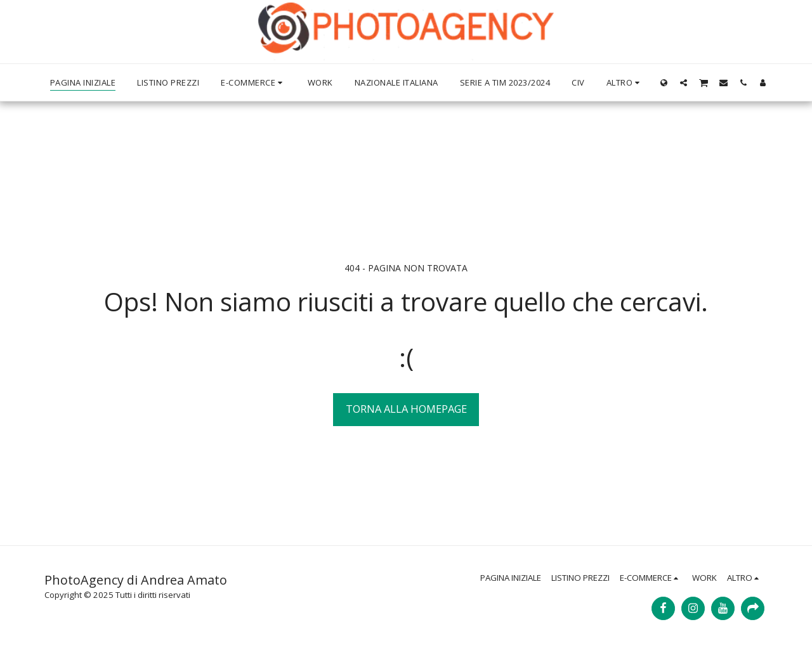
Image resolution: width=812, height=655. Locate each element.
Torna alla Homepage (406, 409)
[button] (684, 82)
